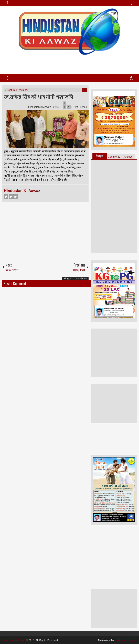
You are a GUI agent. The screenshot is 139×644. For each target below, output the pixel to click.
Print (75, 107)
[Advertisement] (69, 63)
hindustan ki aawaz (126, 640)
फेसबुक (100, 156)
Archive (128, 157)
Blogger (68, 278)
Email (83, 107)
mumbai (23, 90)
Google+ (16, 197)
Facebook (6, 197)
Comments (114, 157)
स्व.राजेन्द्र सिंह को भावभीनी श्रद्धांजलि (39, 96)
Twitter (11, 197)
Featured (12, 90)
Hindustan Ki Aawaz (40, 107)
